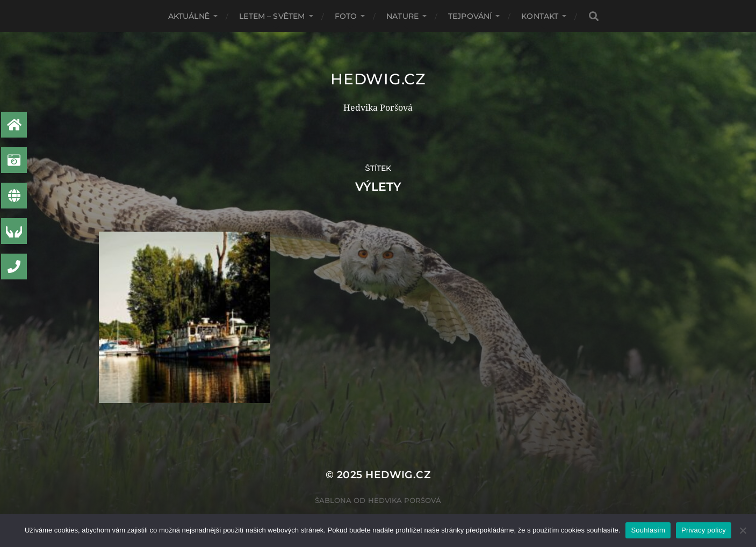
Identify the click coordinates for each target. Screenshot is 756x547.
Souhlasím (648, 530)
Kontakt (540, 16)
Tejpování (470, 16)
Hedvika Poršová (405, 500)
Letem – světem (272, 16)
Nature (402, 16)
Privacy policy (704, 530)
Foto (346, 16)
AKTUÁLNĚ (189, 16)
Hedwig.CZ (378, 79)
